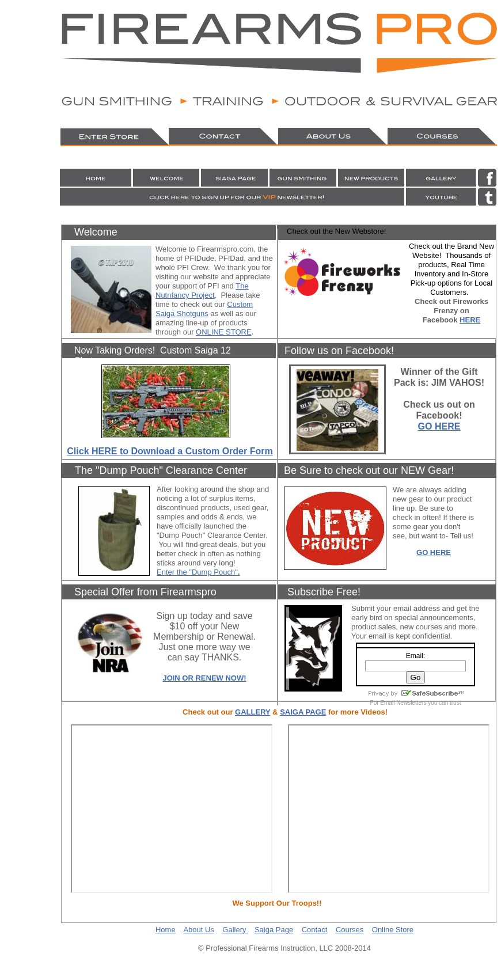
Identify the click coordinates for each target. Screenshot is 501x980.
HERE (470, 320)
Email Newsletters (403, 703)
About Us (198, 930)
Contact (315, 930)
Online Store (393, 930)
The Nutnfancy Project (202, 290)
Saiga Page (274, 930)
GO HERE (439, 426)
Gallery (235, 930)
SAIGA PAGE (303, 712)
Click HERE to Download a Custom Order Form (170, 451)
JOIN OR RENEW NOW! (204, 678)
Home (166, 930)
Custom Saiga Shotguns (204, 309)
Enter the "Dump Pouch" (197, 572)
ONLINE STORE (224, 332)
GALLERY (253, 712)
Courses (350, 930)
